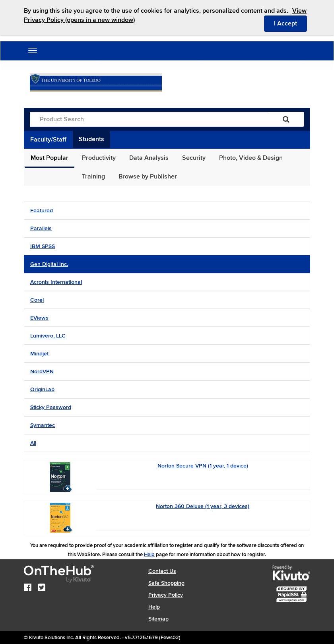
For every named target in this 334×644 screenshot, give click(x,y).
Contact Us (162, 571)
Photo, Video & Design (251, 158)
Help (149, 555)
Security (194, 158)
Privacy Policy (166, 595)
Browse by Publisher (148, 177)
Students (91, 139)
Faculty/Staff (48, 140)
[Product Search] (149, 119)
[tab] (167, 210)
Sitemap (158, 619)
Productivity (99, 158)
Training (93, 177)
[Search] (286, 119)
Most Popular (50, 158)
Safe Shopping (166, 583)
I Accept (290, 23)
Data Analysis (149, 158)
